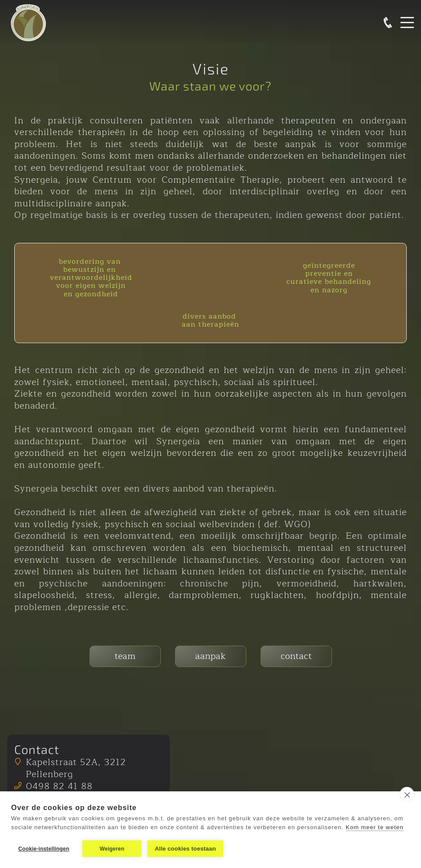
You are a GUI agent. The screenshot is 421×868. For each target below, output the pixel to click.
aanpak (210, 656)
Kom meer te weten (375, 827)
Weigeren (112, 849)
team (125, 656)
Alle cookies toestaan (185, 849)
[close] (407, 794)
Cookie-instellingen (44, 849)
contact (296, 656)
